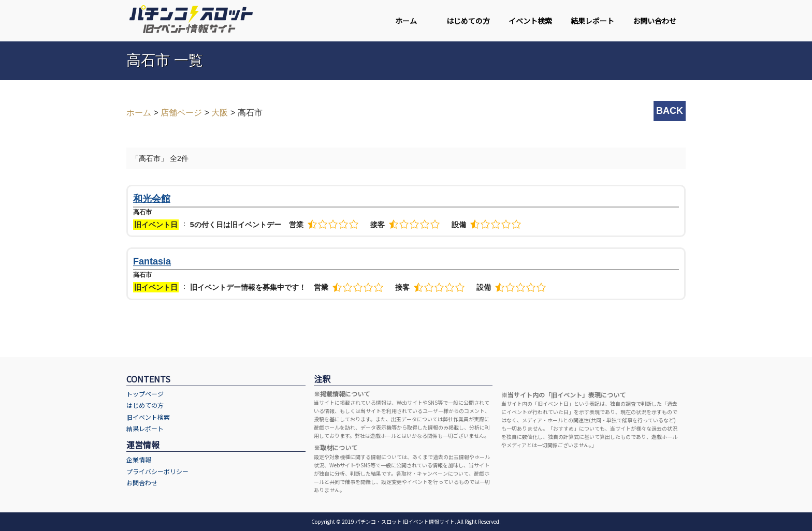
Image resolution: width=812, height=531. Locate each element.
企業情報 (139, 459)
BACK (670, 111)
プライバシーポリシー (157, 471)
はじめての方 (468, 21)
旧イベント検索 (148, 417)
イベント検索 (530, 21)
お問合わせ (142, 483)
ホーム (406, 21)
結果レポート (592, 21)
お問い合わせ (655, 21)
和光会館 (152, 199)
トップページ (145, 394)
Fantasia (152, 261)
